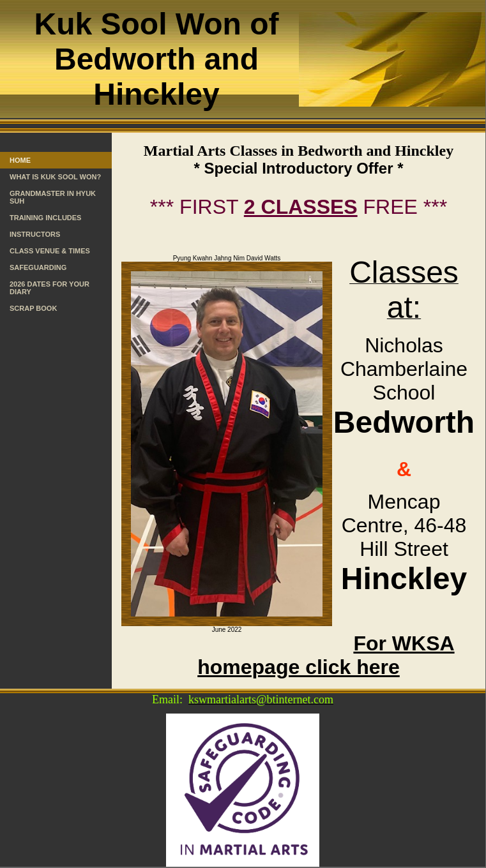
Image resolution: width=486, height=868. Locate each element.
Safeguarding (38, 267)
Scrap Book (33, 308)
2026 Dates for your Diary (49, 288)
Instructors (35, 234)
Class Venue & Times (50, 251)
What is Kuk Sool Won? (55, 177)
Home (20, 160)
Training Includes (45, 218)
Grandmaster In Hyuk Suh (53, 197)
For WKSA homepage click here (326, 655)
